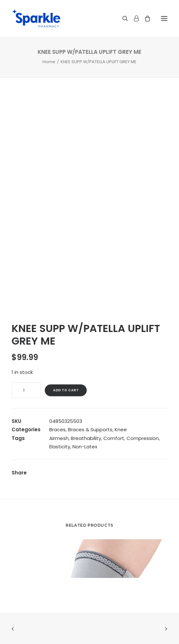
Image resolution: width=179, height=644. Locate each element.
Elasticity (60, 447)
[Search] (122, 18)
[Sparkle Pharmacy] (36, 18)
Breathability (86, 438)
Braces (57, 429)
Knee (121, 429)
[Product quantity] (26, 390)
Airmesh (59, 438)
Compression (143, 438)
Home (49, 62)
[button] (164, 18)
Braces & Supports (90, 429)
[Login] (133, 18)
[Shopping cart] (145, 18)
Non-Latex (85, 447)
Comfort (114, 438)
